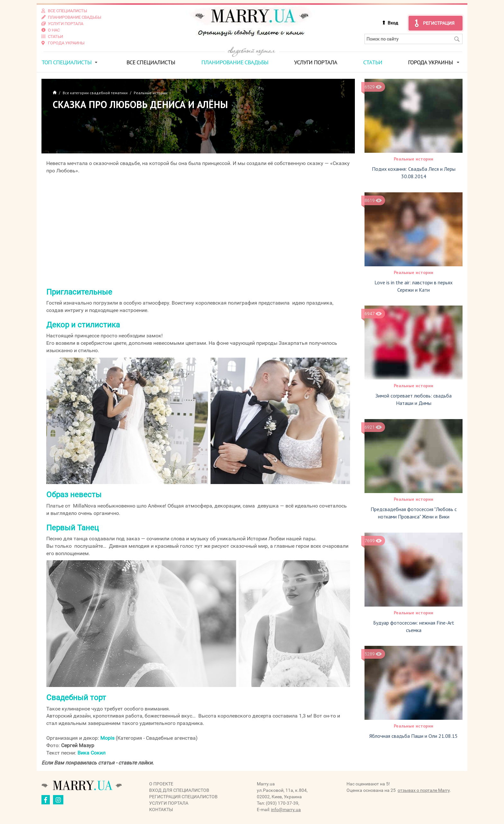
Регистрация (439, 23)
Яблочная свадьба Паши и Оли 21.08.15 (414, 736)
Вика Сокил (91, 753)
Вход (393, 23)
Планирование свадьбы (235, 62)
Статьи (373, 62)
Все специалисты (151, 62)
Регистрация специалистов (183, 797)
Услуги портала (316, 62)
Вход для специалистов (179, 790)
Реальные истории (414, 159)
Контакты (161, 810)
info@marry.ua (286, 810)
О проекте (161, 784)
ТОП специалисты (67, 62)
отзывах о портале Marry (424, 790)
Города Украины (430, 62)
